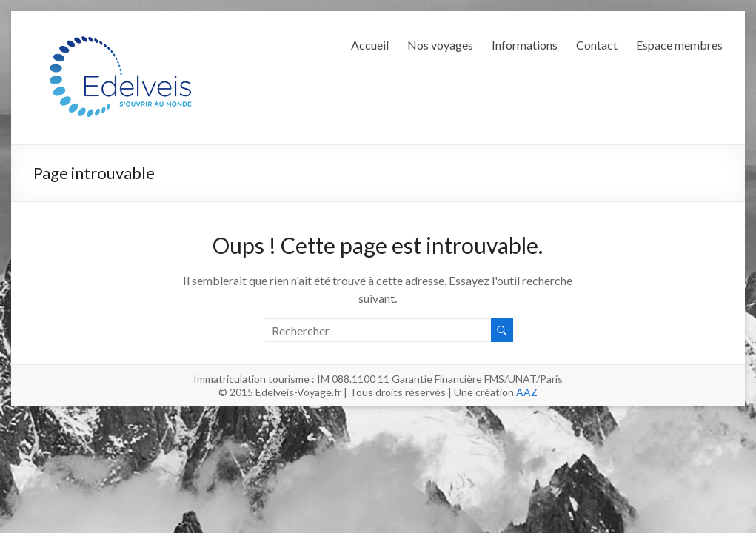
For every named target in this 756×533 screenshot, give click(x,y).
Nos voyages (440, 45)
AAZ (527, 392)
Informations (525, 45)
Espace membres (679, 45)
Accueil (370, 45)
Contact (597, 45)
